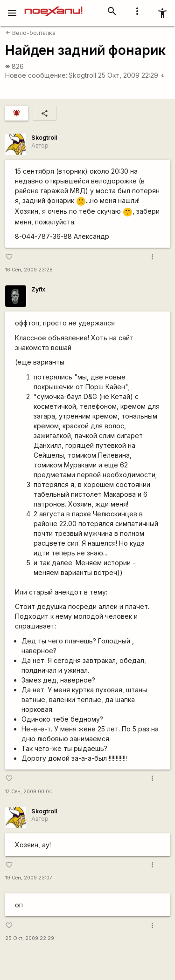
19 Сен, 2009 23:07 (29, 878)
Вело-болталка (31, 33)
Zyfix (38, 289)
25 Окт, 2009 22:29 (132, 75)
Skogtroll (82, 75)
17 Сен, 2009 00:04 (29, 792)
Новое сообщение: (36, 75)
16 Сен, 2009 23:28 (29, 270)
